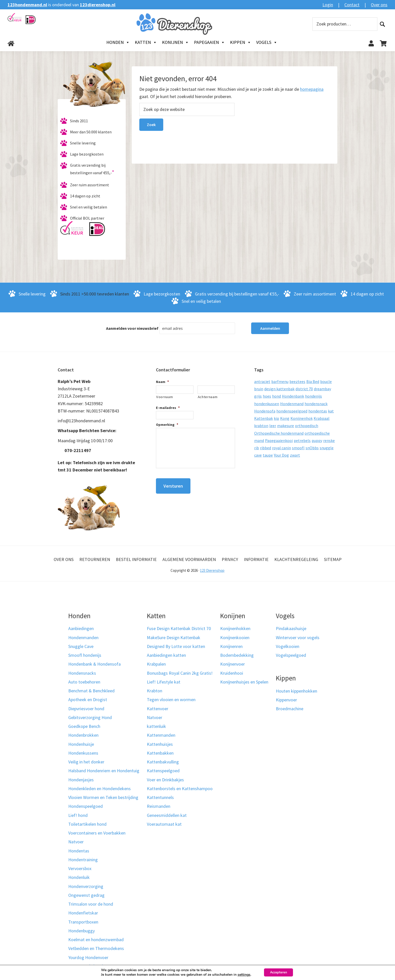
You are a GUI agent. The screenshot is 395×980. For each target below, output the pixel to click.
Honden (118, 42)
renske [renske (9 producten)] (329, 440)
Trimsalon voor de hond (91, 904)
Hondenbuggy (81, 931)
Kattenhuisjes (160, 744)
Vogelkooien (288, 646)
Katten (146, 42)
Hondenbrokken (83, 735)
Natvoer (76, 842)
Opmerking (167, 425)
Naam (162, 382)
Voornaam (164, 397)
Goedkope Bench (84, 726)
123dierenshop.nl (98, 5)
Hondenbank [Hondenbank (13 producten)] (293, 396)
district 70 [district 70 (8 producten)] (304, 389)
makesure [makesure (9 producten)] (286, 426)
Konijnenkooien (235, 637)
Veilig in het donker (86, 762)
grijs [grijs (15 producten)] (258, 396)
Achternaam (208, 397)
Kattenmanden (161, 735)
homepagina (312, 89)
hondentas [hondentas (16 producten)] (318, 411)
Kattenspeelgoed (163, 771)
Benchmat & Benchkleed (91, 691)
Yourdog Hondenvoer (88, 957)
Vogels (267, 42)
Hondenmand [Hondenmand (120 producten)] (292, 404)
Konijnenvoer (233, 664)
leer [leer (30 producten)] (273, 426)
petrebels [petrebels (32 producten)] (302, 440)
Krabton (155, 691)
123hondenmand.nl (27, 5)
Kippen (241, 42)
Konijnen (175, 42)
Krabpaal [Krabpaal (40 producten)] (322, 418)
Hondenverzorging (86, 886)
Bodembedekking (237, 655)
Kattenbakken (160, 753)
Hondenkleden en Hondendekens (100, 789)
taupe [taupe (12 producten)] (268, 455)
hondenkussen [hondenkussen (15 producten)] (267, 404)
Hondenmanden (83, 637)
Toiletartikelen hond (87, 824)
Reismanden (159, 806)
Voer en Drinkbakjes (165, 780)
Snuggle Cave (81, 646)
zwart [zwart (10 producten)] (295, 455)
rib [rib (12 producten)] (257, 448)
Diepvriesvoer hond (86, 709)
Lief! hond (78, 815)
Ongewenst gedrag (86, 895)
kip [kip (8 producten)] (276, 418)
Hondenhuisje (81, 744)
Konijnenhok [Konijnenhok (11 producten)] (302, 418)
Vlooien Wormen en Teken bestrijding (103, 797)
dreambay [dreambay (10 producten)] (322, 389)
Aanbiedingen (81, 628)
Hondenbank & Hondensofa (94, 664)
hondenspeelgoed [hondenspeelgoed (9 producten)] (292, 411)
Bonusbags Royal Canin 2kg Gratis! (180, 673)
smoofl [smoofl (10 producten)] (298, 448)
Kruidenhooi (232, 673)
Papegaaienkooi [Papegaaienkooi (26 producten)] (279, 440)
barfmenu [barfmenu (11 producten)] (280, 381)
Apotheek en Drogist (88, 700)
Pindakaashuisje (291, 628)
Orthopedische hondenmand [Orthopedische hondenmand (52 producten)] (279, 433)
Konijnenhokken (235, 628)
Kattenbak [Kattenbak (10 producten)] (264, 418)
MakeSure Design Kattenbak (174, 637)
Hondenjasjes (81, 780)
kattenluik (156, 726)
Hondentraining (83, 860)
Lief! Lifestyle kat (164, 682)
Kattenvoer (158, 709)
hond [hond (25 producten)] (276, 396)
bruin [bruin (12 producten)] (259, 389)
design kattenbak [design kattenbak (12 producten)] (279, 389)
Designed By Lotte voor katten (176, 646)
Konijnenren (231, 646)
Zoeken (382, 24)
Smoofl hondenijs (85, 655)
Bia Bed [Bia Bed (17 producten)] (313, 381)
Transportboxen (83, 922)
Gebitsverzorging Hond (90, 717)
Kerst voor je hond (86, 966)
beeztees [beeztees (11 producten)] (297, 381)
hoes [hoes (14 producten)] (267, 396)
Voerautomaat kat (164, 824)
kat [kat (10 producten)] (331, 411)
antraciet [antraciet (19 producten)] (262, 381)
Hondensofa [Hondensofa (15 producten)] (265, 411)
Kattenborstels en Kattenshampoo (180, 789)
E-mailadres (168, 408)
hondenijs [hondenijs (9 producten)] (314, 396)
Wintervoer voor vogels (298, 637)
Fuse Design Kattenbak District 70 (179, 628)
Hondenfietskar (83, 913)
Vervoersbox (80, 868)
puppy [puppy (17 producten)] (317, 440)
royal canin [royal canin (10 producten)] (282, 448)
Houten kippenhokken (297, 691)
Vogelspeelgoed (291, 655)
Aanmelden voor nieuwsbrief (132, 328)
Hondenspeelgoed (86, 806)
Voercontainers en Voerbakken (97, 833)
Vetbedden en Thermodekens (96, 948)
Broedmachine (290, 709)
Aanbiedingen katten (166, 655)
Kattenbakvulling (163, 762)
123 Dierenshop (212, 570)
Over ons (379, 5)
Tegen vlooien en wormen (171, 700)
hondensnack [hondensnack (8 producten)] (316, 404)
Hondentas (79, 851)
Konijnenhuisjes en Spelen (244, 682)
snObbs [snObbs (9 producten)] (312, 448)
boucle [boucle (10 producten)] (326, 381)
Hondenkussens (83, 753)
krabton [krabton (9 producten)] (261, 426)
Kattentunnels (160, 797)
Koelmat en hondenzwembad (96, 940)
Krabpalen (156, 664)
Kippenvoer (286, 700)
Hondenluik (79, 877)
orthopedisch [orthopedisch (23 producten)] (307, 426)
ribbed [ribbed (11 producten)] (266, 448)
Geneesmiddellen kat (167, 815)
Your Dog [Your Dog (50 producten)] (281, 455)
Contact (352, 5)
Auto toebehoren (84, 682)
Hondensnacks (82, 673)
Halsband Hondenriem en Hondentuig (104, 771)
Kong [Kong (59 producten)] (285, 418)
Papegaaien (209, 42)
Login (328, 5)
